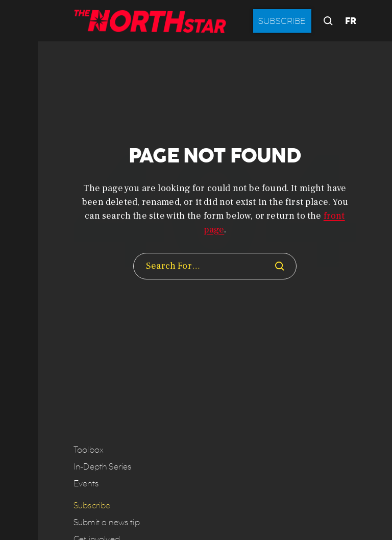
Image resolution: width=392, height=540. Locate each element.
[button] (19, 270)
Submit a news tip (107, 522)
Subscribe (282, 21)
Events (86, 484)
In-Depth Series (102, 467)
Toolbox (89, 450)
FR (351, 21)
